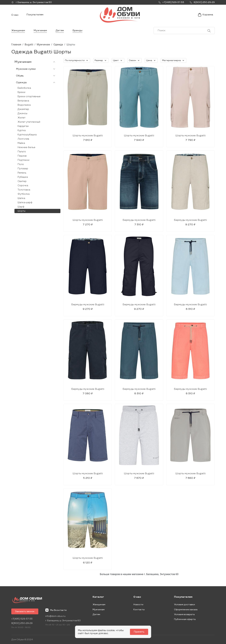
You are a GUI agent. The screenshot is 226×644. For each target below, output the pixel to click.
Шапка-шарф (25, 202)
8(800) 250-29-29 (22, 623)
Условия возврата (184, 614)
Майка (21, 143)
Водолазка (24, 105)
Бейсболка (24, 88)
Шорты (22, 211)
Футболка (24, 194)
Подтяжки (23, 160)
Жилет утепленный (29, 122)
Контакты (139, 610)
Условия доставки (184, 605)
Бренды (77, 31)
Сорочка (23, 186)
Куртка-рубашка (27, 135)
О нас (15, 15)
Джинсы (22, 113)
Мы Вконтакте (56, 610)
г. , (32, 2)
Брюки (21, 92)
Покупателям (35, 15)
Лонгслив (23, 139)
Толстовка (24, 190)
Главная (16, 44)
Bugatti (29, 44)
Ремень (22, 173)
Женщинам (18, 31)
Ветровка (23, 101)
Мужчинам (40, 31)
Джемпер (23, 109)
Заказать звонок (25, 611)
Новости (138, 605)
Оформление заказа (186, 610)
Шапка (21, 198)
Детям (60, 31)
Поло (21, 164)
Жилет (22, 118)
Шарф (21, 207)
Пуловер (23, 169)
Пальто (22, 152)
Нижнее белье (26, 147)
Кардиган (23, 126)
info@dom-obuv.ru (55, 616)
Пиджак (22, 156)
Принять (139, 632)
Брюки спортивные (29, 96)
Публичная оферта (185, 619)
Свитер (22, 181)
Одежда (58, 44)
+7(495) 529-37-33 (22, 619)
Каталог (98, 597)
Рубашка (23, 177)
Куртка (22, 130)
